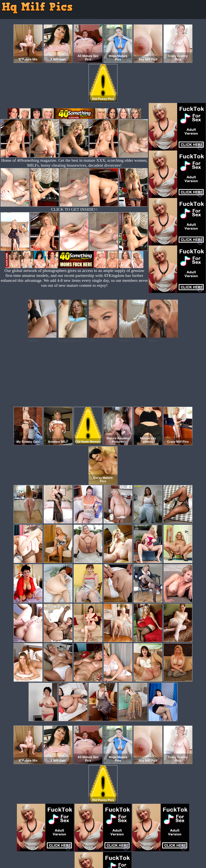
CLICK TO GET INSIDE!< (74, 209)
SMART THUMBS (110, 852)
